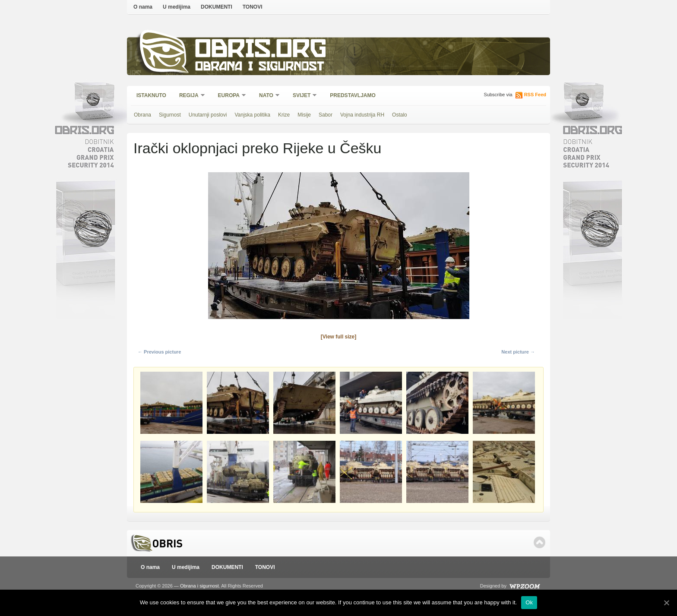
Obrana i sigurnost (259, 68)
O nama (143, 7)
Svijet (302, 96)
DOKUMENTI (217, 7)
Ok (529, 602)
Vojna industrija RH (362, 115)
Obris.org (261, 51)
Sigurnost (170, 115)
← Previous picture (159, 352)
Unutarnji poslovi (208, 115)
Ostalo (400, 115)
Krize (284, 115)
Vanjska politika (252, 115)
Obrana (142, 115)
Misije (304, 115)
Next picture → (518, 352)
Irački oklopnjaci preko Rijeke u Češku (257, 148)
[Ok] (666, 603)
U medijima (177, 7)
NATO (267, 96)
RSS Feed (535, 95)
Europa (229, 96)
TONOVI (253, 7)
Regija (189, 96)
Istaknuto (151, 95)
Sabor (326, 115)
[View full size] (338, 337)
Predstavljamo (353, 95)
